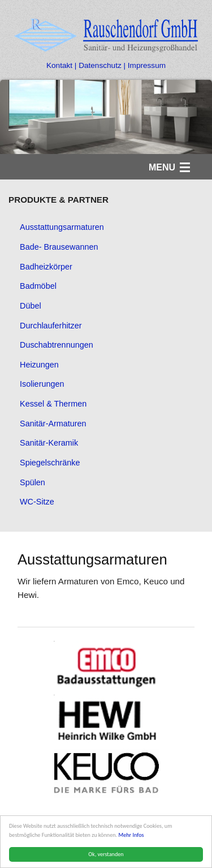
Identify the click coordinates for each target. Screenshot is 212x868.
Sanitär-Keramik (49, 443)
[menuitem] (106, 227)
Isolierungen (42, 384)
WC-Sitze (37, 502)
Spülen (33, 482)
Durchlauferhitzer (51, 326)
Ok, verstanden (106, 854)
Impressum (147, 65)
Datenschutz (100, 65)
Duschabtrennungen (57, 345)
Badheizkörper (46, 267)
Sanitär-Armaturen (53, 424)
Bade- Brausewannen (59, 247)
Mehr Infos (131, 835)
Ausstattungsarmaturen (62, 227)
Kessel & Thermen (53, 404)
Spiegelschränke (50, 463)
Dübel (31, 306)
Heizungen (39, 365)
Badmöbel (38, 286)
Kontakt (60, 65)
